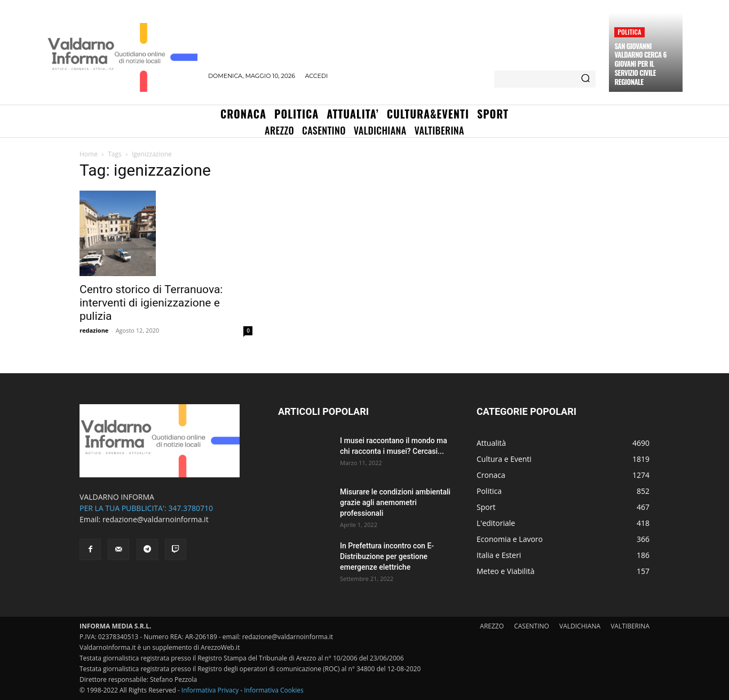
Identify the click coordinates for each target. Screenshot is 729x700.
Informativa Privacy (210, 690)
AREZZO (492, 626)
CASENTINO (532, 626)
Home (89, 154)
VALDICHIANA (580, 626)
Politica (629, 32)
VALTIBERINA (630, 626)
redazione (94, 330)
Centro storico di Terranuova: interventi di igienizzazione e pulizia (151, 303)
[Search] (585, 79)
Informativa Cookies (274, 690)
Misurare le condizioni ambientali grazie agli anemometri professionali (395, 502)
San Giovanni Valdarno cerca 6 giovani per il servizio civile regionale (640, 64)
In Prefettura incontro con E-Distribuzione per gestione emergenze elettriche (387, 556)
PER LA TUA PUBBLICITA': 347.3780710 (146, 508)
